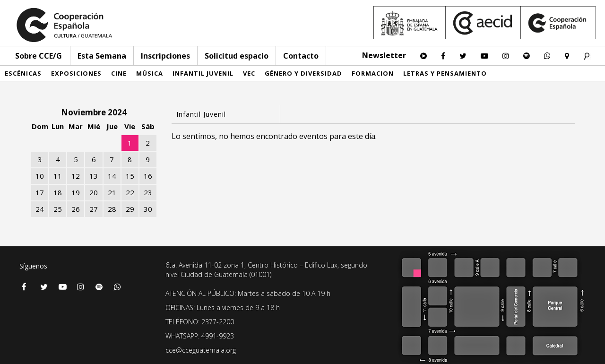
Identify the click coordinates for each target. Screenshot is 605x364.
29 (130, 209)
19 (76, 192)
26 (76, 209)
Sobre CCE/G (39, 56)
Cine (119, 73)
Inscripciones (165, 56)
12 (76, 176)
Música (150, 73)
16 (148, 176)
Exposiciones (76, 73)
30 (148, 209)
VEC (249, 73)
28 (112, 209)
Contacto (301, 56)
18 (58, 192)
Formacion (373, 73)
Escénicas (23, 73)
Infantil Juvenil (203, 73)
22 (130, 192)
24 (40, 209)
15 (130, 176)
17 (40, 192)
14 (112, 176)
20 (94, 192)
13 (94, 176)
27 (94, 209)
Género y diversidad (303, 73)
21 (112, 192)
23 (148, 192)
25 (58, 209)
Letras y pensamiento (445, 73)
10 (40, 176)
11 (58, 176)
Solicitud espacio (237, 56)
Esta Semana (102, 56)
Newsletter (384, 55)
